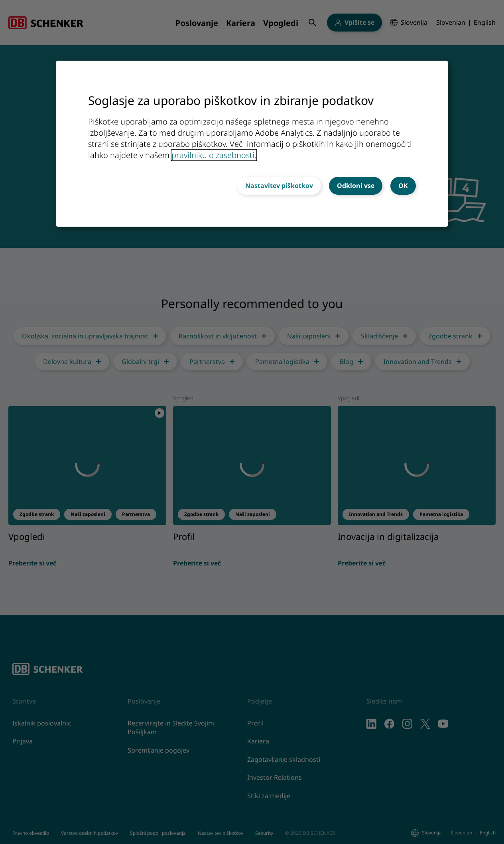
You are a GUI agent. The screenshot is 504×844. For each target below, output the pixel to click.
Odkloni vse (356, 186)
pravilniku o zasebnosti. (214, 155)
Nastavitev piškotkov (279, 186)
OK (403, 186)
